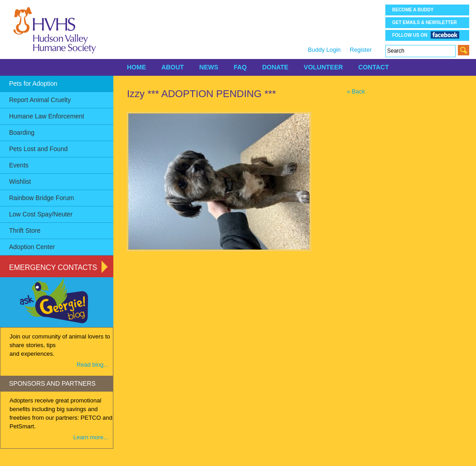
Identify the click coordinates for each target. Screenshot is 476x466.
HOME (136, 67)
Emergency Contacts (53, 267)
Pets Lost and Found (38, 149)
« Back (356, 91)
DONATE (275, 67)
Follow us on (426, 35)
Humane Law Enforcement (47, 116)
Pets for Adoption (33, 83)
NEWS (209, 67)
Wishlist (20, 181)
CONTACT (373, 67)
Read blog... (92, 365)
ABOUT (173, 67)
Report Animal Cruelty (40, 100)
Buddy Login (324, 50)
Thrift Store (25, 231)
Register (361, 50)
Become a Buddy (413, 10)
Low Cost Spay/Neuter (41, 214)
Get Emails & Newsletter (425, 22)
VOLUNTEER (323, 67)
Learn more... (91, 437)
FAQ (240, 67)
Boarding (22, 132)
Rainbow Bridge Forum (41, 198)
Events (19, 165)
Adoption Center (32, 247)
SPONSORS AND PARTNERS (52, 383)
